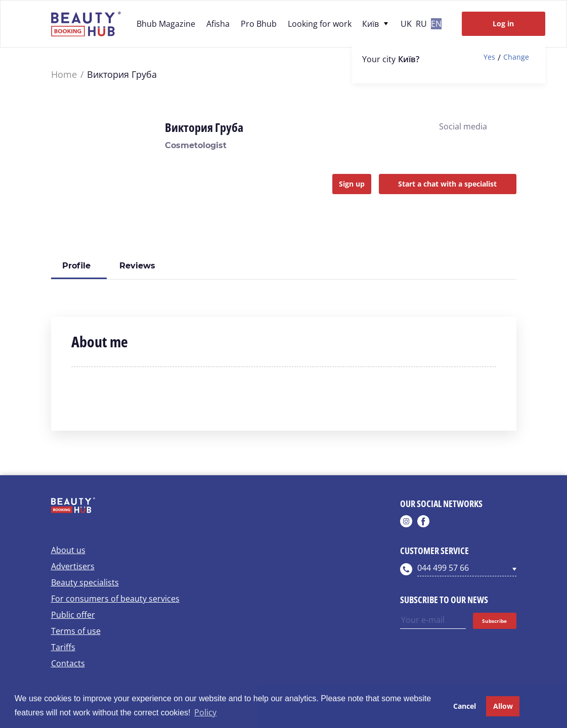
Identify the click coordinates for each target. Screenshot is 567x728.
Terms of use (76, 631)
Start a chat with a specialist (447, 184)
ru (421, 24)
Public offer (73, 615)
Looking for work (320, 24)
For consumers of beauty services (115, 599)
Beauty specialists (85, 582)
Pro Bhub (259, 24)
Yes (489, 57)
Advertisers (73, 566)
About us (68, 550)
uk (406, 24)
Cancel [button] (465, 706)
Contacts (68, 663)
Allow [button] (503, 706)
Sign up (352, 184)
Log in (503, 24)
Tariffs (63, 647)
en (436, 24)
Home (64, 75)
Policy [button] (205, 712)
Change (516, 57)
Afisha (218, 24)
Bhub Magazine (166, 24)
